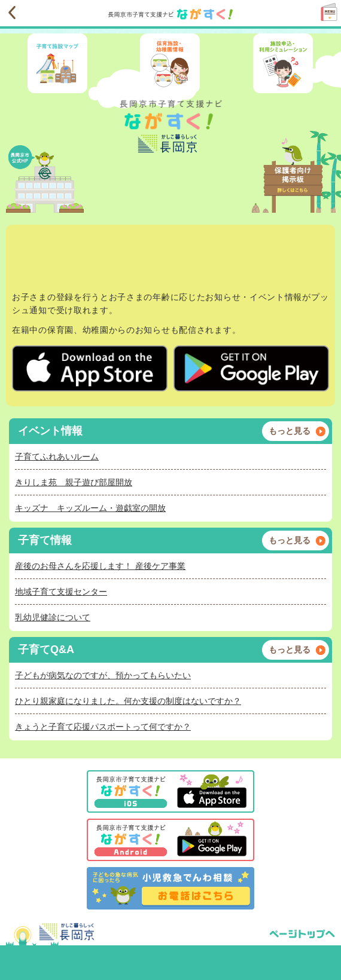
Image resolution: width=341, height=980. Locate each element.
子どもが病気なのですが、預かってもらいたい (103, 675)
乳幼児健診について (53, 617)
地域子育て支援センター (61, 592)
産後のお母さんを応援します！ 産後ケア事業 (100, 566)
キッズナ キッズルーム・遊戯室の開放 (90, 508)
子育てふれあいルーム (57, 457)
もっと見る (290, 431)
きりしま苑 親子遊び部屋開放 (74, 482)
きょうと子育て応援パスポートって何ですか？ (103, 727)
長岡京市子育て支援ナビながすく (135, 14)
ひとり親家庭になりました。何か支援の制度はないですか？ (128, 701)
